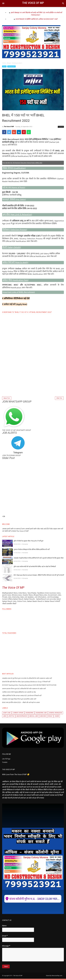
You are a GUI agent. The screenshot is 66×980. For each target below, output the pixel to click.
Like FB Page (6, 760)
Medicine (43, 717)
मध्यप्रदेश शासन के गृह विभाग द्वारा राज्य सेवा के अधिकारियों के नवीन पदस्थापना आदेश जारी (27, 680)
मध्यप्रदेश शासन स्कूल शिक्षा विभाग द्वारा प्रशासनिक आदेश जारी (19, 700)
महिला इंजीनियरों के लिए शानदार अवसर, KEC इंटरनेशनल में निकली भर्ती (22, 697)
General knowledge (56, 714)
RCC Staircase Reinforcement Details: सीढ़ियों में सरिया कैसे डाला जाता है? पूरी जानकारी (39, 576)
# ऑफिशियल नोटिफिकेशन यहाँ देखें (16, 299)
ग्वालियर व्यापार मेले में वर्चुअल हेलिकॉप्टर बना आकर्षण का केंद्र (19, 693)
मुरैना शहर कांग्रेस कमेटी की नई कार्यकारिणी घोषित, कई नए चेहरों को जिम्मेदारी (35, 568)
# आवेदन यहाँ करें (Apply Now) (15, 305)
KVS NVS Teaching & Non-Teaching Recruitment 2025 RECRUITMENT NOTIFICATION (29, 686)
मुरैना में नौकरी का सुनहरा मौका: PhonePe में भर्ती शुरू (28, 542)
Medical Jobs (34, 717)
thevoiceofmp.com (57, 977)
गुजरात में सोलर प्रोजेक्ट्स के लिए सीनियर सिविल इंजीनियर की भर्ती (32, 551)
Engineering (29, 714)
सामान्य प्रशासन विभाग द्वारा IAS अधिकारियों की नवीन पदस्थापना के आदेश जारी (24, 690)
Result (50, 717)
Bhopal (4, 66)
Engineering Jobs (41, 714)
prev (3, 518)
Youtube (5, 764)
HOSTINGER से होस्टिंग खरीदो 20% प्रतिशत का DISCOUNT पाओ (36, 19)
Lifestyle (11, 717)
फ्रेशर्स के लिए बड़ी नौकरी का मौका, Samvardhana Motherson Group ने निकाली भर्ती (26, 683)
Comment (61, 128)
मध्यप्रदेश (57, 717)
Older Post (59, 399)
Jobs (5, 717)
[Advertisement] (33, 382)
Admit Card (7, 714)
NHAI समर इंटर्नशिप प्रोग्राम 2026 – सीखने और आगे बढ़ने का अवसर (21, 704)
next (5, 518)
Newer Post (7, 399)
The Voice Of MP (33, 3)
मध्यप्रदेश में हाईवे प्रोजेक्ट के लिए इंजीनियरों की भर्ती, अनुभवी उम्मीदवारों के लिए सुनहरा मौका (39, 559)
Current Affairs (18, 714)
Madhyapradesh (11, 66)
